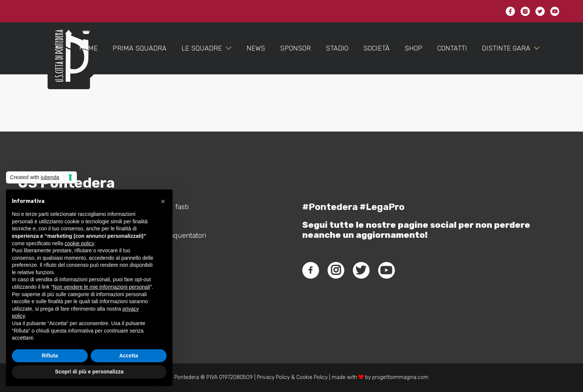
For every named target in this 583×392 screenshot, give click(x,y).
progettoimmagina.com (400, 377)
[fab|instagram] (336, 270)
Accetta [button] (129, 356)
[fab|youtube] (386, 270)
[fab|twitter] (361, 270)
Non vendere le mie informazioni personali (101, 287)
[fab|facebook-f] (311, 270)
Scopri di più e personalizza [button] (89, 372)
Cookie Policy (312, 377)
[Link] (69, 63)
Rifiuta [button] (50, 356)
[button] (163, 201)
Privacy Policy (273, 377)
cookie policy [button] (79, 243)
